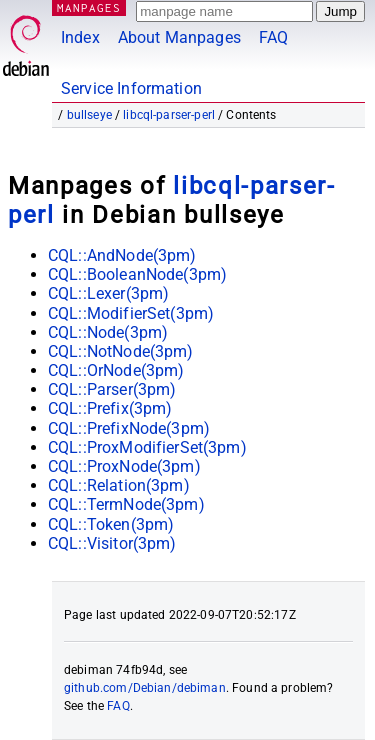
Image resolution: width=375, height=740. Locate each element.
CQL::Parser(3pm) (112, 389)
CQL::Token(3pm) (111, 524)
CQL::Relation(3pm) (119, 485)
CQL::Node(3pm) (108, 332)
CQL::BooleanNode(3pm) (137, 274)
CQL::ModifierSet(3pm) (131, 313)
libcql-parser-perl (169, 115)
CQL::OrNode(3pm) (116, 370)
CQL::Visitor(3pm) (112, 543)
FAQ (273, 37)
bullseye (89, 115)
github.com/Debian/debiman (145, 688)
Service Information (131, 88)
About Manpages (179, 37)
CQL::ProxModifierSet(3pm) (147, 447)
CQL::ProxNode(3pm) (124, 466)
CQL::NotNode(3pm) (121, 351)
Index (80, 37)
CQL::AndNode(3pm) (122, 255)
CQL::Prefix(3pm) (110, 408)
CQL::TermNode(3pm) (126, 504)
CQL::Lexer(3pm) (108, 293)
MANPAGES (89, 7)
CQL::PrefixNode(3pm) (129, 428)
